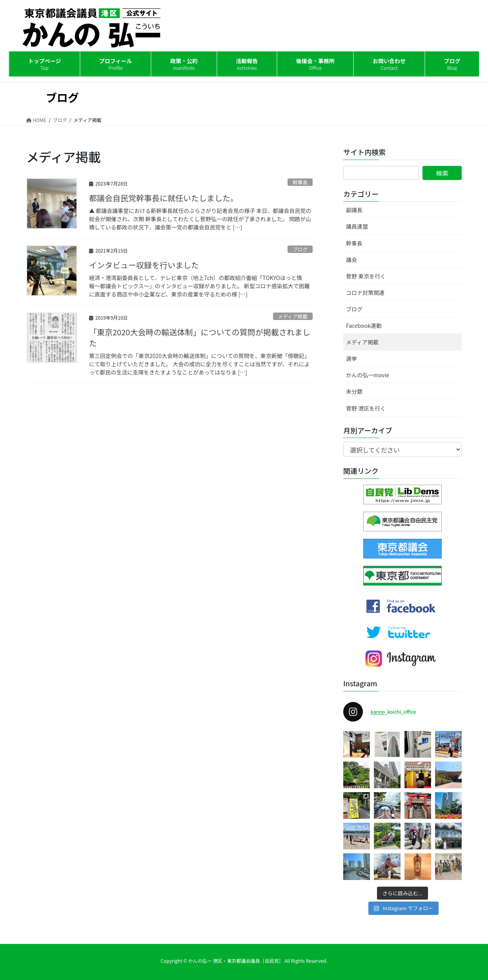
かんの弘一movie (368, 375)
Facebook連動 (364, 325)
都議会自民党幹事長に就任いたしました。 (164, 198)
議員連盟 (357, 226)
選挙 (351, 358)
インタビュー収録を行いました (144, 265)
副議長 (354, 210)
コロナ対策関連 (365, 293)
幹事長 (300, 182)
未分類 (354, 391)
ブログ (300, 249)
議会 (351, 260)
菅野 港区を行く (366, 408)
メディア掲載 (293, 316)
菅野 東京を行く (366, 276)
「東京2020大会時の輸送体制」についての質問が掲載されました (200, 337)
